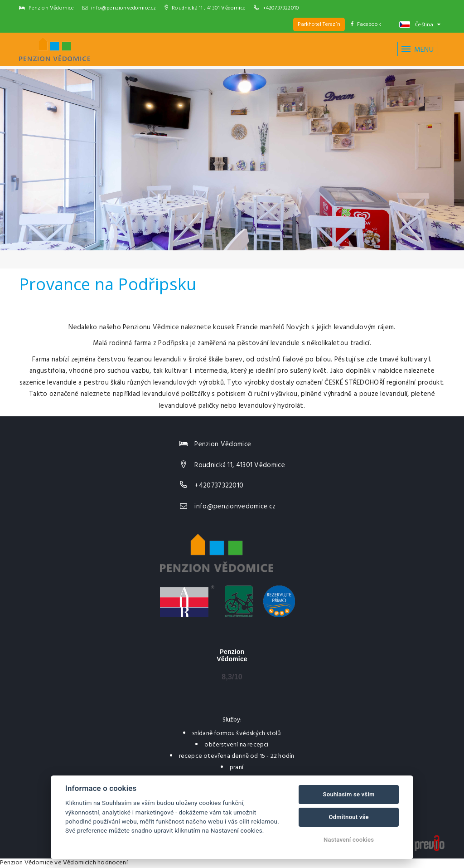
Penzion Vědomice (27, 863)
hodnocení (113, 863)
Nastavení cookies (349, 840)
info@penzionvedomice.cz (119, 8)
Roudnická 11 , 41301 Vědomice (205, 8)
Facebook (366, 24)
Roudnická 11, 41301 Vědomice (239, 465)
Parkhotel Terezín (319, 24)
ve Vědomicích (75, 863)
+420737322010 (281, 8)
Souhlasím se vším (349, 794)
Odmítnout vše (348, 817)
